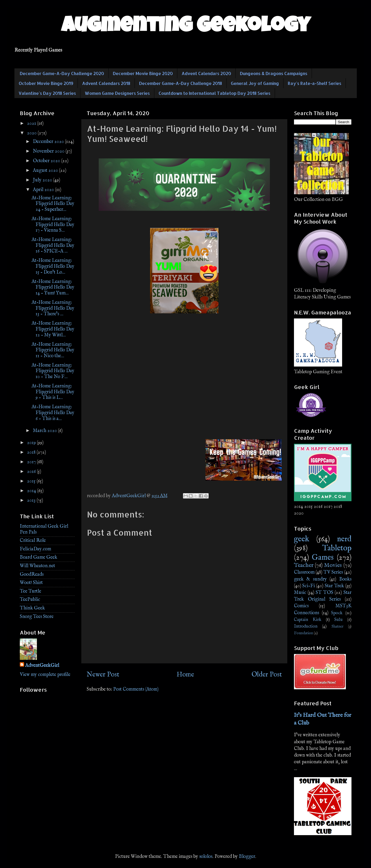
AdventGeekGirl (42, 666)
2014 (32, 491)
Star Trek (334, 586)
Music (300, 593)
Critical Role (33, 541)
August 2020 (46, 171)
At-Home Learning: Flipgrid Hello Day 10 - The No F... (53, 371)
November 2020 (49, 151)
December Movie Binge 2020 (143, 73)
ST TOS (324, 593)
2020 (32, 133)
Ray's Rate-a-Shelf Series (315, 83)
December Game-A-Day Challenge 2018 (181, 83)
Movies (333, 565)
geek (302, 539)
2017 (32, 462)
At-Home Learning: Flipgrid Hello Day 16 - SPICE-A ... (53, 246)
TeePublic (30, 600)
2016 (32, 472)
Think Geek (32, 608)
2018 (32, 452)
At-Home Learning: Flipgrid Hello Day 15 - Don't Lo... (53, 266)
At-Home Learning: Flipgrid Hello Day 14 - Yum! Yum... (53, 287)
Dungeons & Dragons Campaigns (274, 73)
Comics (301, 606)
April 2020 (44, 190)
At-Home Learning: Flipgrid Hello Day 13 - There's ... (53, 308)
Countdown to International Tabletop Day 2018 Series (215, 93)
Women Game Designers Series (117, 93)
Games (323, 558)
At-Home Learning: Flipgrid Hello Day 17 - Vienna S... (53, 225)
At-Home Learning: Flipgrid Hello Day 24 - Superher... (53, 204)
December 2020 (49, 142)
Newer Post (103, 675)
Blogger (247, 857)
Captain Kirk (308, 620)
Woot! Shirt (31, 583)
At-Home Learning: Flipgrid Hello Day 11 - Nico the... (53, 350)
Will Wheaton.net (37, 566)
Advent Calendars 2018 (106, 83)
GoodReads (32, 575)
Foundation (303, 633)
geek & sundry (310, 579)
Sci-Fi (309, 586)
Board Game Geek (39, 557)
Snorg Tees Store (37, 617)
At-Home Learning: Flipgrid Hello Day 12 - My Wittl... (53, 329)
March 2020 (45, 431)
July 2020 (43, 180)
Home (185, 675)
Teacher (304, 565)
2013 (32, 501)
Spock (337, 613)
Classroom (304, 572)
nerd (344, 539)
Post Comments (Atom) (136, 689)
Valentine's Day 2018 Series (47, 93)
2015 (32, 481)
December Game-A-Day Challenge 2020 (62, 73)
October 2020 (47, 161)
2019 (32, 443)
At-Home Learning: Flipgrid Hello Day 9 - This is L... (53, 392)
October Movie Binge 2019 (46, 83)
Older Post (267, 675)
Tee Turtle (30, 591)
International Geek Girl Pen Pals (44, 529)
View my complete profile (45, 675)
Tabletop (337, 548)
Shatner (337, 626)
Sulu (339, 620)
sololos (206, 857)
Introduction (306, 626)
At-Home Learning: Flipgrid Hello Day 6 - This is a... (53, 413)
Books (345, 579)
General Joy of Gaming (255, 83)
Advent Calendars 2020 (206, 73)
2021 (32, 124)
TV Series (333, 572)
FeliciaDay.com (35, 549)
